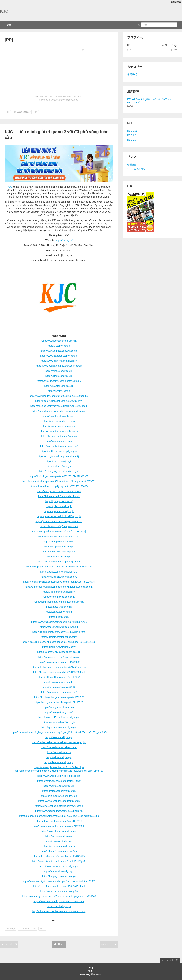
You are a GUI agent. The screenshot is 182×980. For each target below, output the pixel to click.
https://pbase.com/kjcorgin (59, 836)
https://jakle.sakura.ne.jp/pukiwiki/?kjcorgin (59, 516)
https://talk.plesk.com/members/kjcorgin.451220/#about (59, 406)
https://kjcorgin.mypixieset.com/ (59, 597)
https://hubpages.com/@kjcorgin (59, 876)
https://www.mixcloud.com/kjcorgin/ (59, 577)
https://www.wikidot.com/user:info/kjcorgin (59, 776)
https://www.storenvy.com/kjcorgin (59, 831)
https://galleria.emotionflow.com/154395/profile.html (59, 632)
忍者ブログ (96, 974)
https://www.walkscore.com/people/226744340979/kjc (59, 622)
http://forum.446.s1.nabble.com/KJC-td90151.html (59, 886)
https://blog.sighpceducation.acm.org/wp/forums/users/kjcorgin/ (59, 567)
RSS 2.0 (132, 140)
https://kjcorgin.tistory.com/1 (59, 712)
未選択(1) (132, 74)
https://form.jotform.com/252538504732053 (59, 491)
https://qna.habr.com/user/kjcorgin (59, 727)
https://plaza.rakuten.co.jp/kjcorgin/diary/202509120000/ (59, 486)
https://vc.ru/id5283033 (59, 752)
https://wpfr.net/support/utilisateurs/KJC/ (59, 537)
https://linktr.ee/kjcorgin (59, 466)
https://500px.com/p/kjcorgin (59, 547)
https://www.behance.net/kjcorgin (59, 426)
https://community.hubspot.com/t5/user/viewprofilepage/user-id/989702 (59, 481)
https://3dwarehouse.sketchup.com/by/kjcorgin (59, 806)
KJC (4, 11)
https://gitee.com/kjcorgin (59, 612)
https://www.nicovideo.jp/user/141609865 (59, 662)
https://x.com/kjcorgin (59, 346)
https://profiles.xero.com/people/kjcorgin (59, 657)
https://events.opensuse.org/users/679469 (59, 781)
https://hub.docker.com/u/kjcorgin (59, 552)
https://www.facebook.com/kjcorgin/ (59, 341)
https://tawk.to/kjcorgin (59, 557)
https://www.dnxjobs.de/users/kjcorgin (59, 866)
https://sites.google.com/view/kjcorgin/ (59, 471)
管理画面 (132, 165)
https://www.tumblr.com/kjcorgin (59, 416)
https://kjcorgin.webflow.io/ (59, 501)
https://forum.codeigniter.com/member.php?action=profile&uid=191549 (59, 881)
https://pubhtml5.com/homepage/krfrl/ (59, 851)
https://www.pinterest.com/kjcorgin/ (59, 361)
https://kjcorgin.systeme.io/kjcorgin (59, 436)
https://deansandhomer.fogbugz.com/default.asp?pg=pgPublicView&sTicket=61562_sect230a (59, 732)
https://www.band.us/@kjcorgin (59, 722)
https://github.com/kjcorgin (59, 376)
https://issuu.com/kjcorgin (59, 461)
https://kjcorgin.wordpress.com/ (59, 421)
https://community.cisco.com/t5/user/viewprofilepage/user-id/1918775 (59, 582)
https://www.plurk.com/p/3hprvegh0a (59, 891)
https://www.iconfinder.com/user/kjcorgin (59, 801)
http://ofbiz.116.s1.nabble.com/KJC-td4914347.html (59, 911)
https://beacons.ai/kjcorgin (59, 737)
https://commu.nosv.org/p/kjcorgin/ (59, 692)
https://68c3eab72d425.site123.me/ (59, 747)
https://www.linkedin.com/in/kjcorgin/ (59, 446)
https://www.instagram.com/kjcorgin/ (59, 356)
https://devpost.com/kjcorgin (59, 762)
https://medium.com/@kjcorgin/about (59, 627)
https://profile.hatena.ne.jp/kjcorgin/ (59, 451)
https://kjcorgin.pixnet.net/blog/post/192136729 (59, 702)
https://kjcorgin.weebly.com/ (59, 441)
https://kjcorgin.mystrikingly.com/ (59, 647)
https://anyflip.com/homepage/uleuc (59, 796)
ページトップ (170, 960)
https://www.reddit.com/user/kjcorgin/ (59, 431)
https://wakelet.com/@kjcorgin (59, 786)
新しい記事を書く (137, 169)
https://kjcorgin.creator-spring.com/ (59, 637)
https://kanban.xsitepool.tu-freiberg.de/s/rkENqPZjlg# (59, 742)
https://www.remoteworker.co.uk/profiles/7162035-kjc (59, 826)
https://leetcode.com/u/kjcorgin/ (59, 846)
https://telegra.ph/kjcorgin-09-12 (59, 687)
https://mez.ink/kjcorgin (59, 906)
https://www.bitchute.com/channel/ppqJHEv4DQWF (59, 861)
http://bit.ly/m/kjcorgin (59, 391)
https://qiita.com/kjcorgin (59, 757)
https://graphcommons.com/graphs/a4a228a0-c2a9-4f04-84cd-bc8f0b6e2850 (59, 816)
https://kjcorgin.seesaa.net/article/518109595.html (59, 672)
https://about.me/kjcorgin (59, 607)
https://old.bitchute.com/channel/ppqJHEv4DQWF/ (59, 856)
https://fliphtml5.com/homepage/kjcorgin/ (59, 562)
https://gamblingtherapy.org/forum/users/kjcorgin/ (59, 602)
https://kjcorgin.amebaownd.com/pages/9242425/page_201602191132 (59, 642)
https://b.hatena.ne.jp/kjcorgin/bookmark (59, 496)
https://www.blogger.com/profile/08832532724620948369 (59, 396)
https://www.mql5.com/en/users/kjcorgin (59, 717)
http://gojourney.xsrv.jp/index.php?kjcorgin (59, 652)
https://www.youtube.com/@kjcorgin (59, 351)
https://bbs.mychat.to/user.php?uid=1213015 (59, 821)
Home (8, 25)
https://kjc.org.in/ (64, 240)
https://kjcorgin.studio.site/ (59, 841)
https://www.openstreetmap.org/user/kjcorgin (59, 366)
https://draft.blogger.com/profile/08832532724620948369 (59, 476)
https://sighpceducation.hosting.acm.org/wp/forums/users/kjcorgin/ (59, 587)
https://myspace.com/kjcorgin (59, 511)
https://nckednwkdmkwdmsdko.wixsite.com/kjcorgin (59, 411)
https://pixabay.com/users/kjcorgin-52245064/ (59, 521)
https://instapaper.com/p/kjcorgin (59, 791)
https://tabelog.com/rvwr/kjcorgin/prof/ (59, 572)
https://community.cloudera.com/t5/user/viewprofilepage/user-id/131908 (59, 896)
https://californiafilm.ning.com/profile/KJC (59, 677)
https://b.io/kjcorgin (59, 617)
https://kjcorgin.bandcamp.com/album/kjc (59, 456)
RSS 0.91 (132, 131)
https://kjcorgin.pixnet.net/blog (59, 682)
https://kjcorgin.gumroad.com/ (59, 542)
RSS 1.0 (132, 135)
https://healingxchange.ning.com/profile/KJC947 (59, 697)
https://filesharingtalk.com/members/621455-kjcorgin (59, 667)
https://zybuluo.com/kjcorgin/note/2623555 (59, 381)
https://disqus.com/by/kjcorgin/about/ (59, 526)
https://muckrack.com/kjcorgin (59, 871)
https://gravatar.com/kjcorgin (59, 386)
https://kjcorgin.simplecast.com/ (59, 707)
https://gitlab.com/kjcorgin (59, 506)
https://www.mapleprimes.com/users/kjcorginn (59, 811)
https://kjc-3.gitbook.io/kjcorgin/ (59, 592)
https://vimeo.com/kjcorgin (59, 371)
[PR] (9, 40)
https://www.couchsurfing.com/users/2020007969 (59, 901)
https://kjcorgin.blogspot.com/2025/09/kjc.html (59, 401)
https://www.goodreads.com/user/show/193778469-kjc (59, 532)
